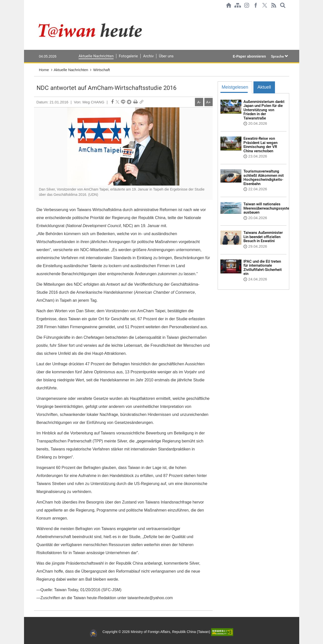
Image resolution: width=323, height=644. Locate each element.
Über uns (166, 56)
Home (44, 70)
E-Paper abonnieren (249, 56)
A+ (209, 102)
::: (36, 13)
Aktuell (264, 87)
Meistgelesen (235, 87)
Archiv (148, 56)
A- (199, 102)
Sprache (280, 56)
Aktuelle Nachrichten (96, 56)
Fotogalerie (128, 56)
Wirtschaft (102, 70)
